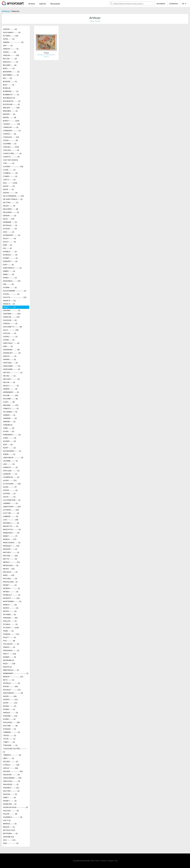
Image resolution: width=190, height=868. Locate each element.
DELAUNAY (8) (11, 209)
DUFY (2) (8, 265)
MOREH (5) (11, 592)
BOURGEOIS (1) (12, 101)
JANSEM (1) (9, 415)
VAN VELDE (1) (11, 784)
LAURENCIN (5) (11, 477)
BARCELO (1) (11, 62)
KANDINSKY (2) (12, 435)
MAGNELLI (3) (11, 523)
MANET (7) (10, 536)
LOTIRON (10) (11, 510)
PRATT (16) (9, 654)
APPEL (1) (9, 39)
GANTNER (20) (12, 314)
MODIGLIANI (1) (10, 582)
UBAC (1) (9, 758)
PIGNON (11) (11, 634)
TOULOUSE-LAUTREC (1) (15, 750)
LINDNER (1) (10, 503)
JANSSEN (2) (10, 418)
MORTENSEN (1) (12, 601)
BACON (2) (10, 59)
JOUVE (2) (9, 431)
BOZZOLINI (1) (11, 104)
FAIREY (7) (10, 278)
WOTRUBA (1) (10, 833)
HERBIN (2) (10, 389)
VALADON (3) (11, 775)
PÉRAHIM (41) (10, 618)
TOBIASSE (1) (10, 745)
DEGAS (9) (9, 206)
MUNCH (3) (10, 605)
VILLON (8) (10, 814)
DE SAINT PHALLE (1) (13, 199)
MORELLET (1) (12, 595)
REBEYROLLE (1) (11, 670)
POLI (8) (9, 641)
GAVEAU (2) (10, 323)
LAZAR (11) (10, 480)
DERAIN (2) (10, 216)
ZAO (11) (9, 840)
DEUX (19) (9, 219)
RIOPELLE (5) (11, 683)
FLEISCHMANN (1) (15, 291)
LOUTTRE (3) (11, 513)
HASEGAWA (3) (12, 369)
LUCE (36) (11, 520)
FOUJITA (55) (15, 297)
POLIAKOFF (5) (11, 644)
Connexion (174, 4)
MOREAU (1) (11, 588)
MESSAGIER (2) (11, 565)
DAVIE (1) (8, 189)
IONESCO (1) (11, 408)
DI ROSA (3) (10, 229)
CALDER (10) (12, 124)
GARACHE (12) (11, 317)
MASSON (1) (10, 549)
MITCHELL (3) (10, 578)
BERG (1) (9, 68)
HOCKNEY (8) (10, 399)
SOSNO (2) (9, 719)
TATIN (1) (9, 739)
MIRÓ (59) (9, 575)
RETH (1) (9, 680)
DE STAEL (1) (11, 202)
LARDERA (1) (10, 474)
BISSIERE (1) (10, 81)
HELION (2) (9, 382)
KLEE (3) (8, 444)
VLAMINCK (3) (13, 817)
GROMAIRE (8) (11, 350)
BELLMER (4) (10, 65)
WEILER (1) (9, 827)
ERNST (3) (8, 274)
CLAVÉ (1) (9, 170)
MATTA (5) (10, 559)
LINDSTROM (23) (12, 507)
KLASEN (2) (9, 441)
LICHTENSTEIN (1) (12, 500)
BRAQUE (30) (11, 108)
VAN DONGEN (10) (12, 778)
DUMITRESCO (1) (12, 268)
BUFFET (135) (11, 121)
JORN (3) (9, 428)
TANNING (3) (11, 732)
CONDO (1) (10, 176)
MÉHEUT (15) (11, 562)
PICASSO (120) (11, 628)
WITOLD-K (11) (9, 830)
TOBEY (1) (9, 742)
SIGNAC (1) (9, 709)
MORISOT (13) (11, 598)
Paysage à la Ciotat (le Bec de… (46, 55)
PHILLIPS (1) (10, 621)
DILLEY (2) (9, 238)
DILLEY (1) (9, 242)
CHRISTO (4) (11, 157)
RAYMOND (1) (8, 660)
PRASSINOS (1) (11, 650)
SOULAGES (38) (11, 722)
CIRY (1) (9, 163)
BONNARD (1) (11, 91)
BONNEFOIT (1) (11, 95)
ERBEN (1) (9, 271)
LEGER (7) (10, 487)
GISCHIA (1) (10, 333)
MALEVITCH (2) (12, 529)
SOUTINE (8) (10, 726)
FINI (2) (8, 284)
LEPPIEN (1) (9, 493)
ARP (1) (8, 45)
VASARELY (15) (11, 788)
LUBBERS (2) (11, 516)
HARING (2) (9, 359)
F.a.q (116, 861)
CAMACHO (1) (11, 127)
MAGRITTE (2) (11, 526)
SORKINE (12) (10, 716)
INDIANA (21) (11, 405)
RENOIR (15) (13, 677)
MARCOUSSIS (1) (12, 543)
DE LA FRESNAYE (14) (13, 196)
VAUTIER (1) (11, 791)
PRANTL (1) (9, 647)
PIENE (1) (8, 631)
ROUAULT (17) (12, 690)
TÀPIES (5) (10, 735)
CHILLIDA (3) (11, 150)
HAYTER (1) (13, 372)
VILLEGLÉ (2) (11, 811)
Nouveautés (55, 4)
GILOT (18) (11, 330)
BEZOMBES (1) (11, 75)
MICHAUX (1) (10, 572)
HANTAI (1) (10, 356)
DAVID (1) (9, 186)
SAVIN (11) (10, 703)
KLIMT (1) (9, 448)
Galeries (43, 4)
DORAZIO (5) (10, 255)
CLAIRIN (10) (13, 166)
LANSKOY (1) (10, 467)
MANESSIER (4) (11, 533)
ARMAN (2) (13, 42)
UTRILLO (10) (11, 765)
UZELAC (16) (10, 768)
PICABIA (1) (10, 624)
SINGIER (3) (10, 713)
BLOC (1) (9, 85)
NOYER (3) (11, 608)
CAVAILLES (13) (11, 137)
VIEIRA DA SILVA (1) (15, 807)
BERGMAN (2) (11, 72)
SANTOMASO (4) (13, 693)
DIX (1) (7, 248)
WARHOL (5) (10, 824)
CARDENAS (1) (12, 130)
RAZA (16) (9, 664)
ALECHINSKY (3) (12, 32)
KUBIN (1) (9, 454)
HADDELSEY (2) (12, 353)
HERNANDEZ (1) (11, 392)
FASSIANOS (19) (12, 281)
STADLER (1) (9, 729)
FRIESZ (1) (9, 307)
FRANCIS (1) (9, 301)
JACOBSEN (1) (10, 412)
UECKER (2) (10, 761)
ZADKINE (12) (8, 837)
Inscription (161, 4)
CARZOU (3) (10, 134)
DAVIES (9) (10, 193)
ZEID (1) (11, 843)
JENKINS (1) (9, 422)
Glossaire (111, 861)
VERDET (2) (10, 801)
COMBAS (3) (10, 173)
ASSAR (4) (9, 52)
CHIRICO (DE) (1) (12, 153)
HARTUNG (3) (10, 363)
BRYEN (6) (10, 117)
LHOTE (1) (9, 497)
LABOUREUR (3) (13, 457)
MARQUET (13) (11, 546)
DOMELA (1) (10, 251)
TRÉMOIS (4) (12, 755)
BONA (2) (7, 88)
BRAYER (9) (9, 114)
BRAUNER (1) (10, 111)
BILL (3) (7, 78)
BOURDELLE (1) (9, 98)
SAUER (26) (10, 696)
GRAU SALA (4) (11, 343)
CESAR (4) (10, 140)
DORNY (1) (10, 258)
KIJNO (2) (10, 438)
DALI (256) (10, 183)
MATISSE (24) (10, 556)
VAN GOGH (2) (12, 781)
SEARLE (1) (10, 706)
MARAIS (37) (10, 539)
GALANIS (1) (12, 310)
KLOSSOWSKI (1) (12, 451)
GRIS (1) (8, 346)
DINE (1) (8, 245)
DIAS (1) (9, 232)
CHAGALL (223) (11, 147)
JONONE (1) (8, 425)
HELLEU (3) (11, 386)
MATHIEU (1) (11, 552)
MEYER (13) (9, 569)
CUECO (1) (9, 180)
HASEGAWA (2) (12, 366)
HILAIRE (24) (11, 395)
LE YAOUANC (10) (12, 484)
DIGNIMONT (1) (12, 235)
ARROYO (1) (11, 49)
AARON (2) (10, 29)
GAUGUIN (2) (10, 320)
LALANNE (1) (10, 461)
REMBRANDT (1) (16, 673)
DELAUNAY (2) (11, 212)
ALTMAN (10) (11, 36)
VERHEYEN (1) (10, 804)
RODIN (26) (10, 686)
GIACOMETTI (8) (12, 327)
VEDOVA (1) (10, 794)
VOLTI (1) (7, 820)
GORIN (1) (9, 340)
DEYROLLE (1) (10, 225)
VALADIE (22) (13, 771)
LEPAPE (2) (10, 490)
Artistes (32, 4)
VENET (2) (9, 797)
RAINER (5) (10, 657)
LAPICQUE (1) (11, 471)
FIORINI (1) (10, 287)
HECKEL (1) (9, 376)
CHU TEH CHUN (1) (10, 160)
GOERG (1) (10, 337)
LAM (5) (9, 464)
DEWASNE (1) (10, 222)
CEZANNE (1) (10, 144)
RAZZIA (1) (7, 667)
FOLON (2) (11, 294)
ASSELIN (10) (11, 55)
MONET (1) (10, 585)
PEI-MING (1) (9, 614)
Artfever (6, 11)
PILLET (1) (9, 637)
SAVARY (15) (10, 699)
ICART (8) (9, 402)
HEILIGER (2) (11, 379)
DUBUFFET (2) (10, 261)
